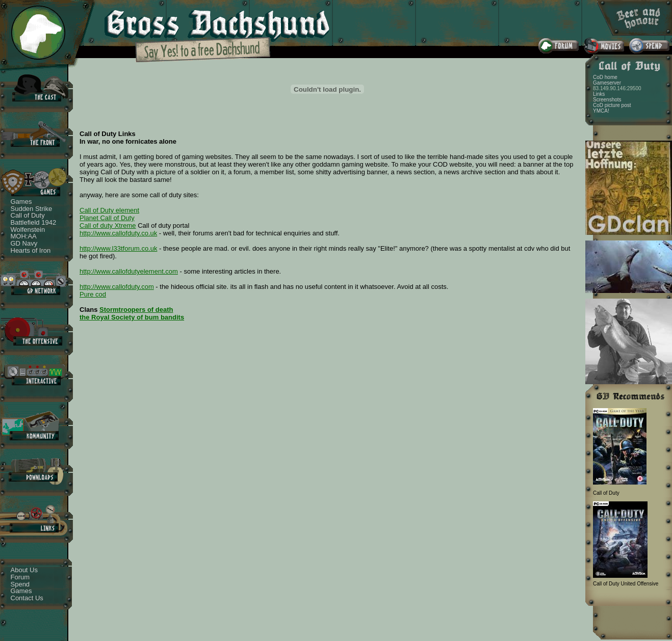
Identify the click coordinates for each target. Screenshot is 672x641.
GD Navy (24, 243)
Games (21, 202)
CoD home (605, 77)
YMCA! (601, 111)
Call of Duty (28, 215)
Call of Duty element (109, 210)
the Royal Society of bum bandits (132, 317)
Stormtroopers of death (136, 310)
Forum (20, 577)
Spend (20, 584)
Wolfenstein (28, 230)
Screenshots (607, 100)
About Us (24, 570)
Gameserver (607, 83)
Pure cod (93, 294)
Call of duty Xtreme (108, 225)
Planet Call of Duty (107, 218)
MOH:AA (24, 236)
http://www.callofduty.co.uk (118, 233)
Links (599, 94)
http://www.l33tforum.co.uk (118, 248)
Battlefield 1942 (34, 222)
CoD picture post (612, 105)
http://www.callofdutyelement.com (129, 271)
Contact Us (27, 598)
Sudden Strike (32, 209)
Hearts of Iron (31, 250)
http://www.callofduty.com (117, 287)
